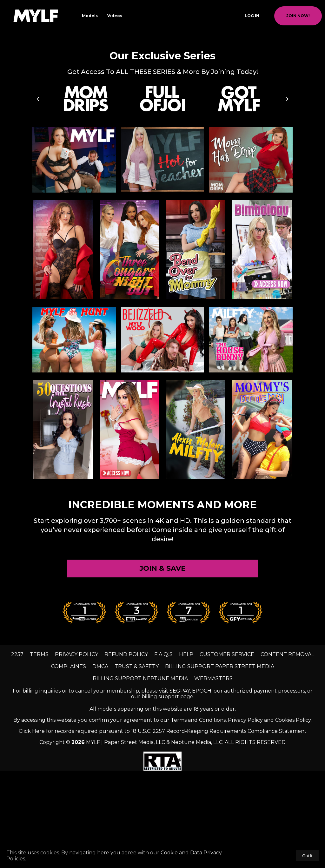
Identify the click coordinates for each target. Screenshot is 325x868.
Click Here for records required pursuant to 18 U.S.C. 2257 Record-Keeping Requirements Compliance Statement (163, 731)
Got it (307, 856)
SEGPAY (180, 691)
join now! (298, 16)
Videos (115, 16)
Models (90, 16)
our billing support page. (163, 697)
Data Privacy (205, 853)
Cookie (169, 853)
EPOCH (202, 691)
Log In (252, 16)
